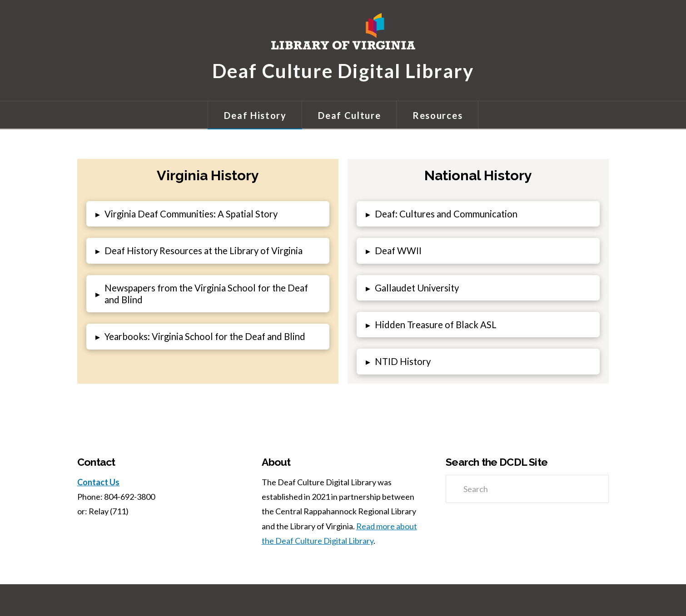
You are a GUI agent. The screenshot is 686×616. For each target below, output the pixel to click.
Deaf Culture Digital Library (343, 70)
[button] (208, 214)
